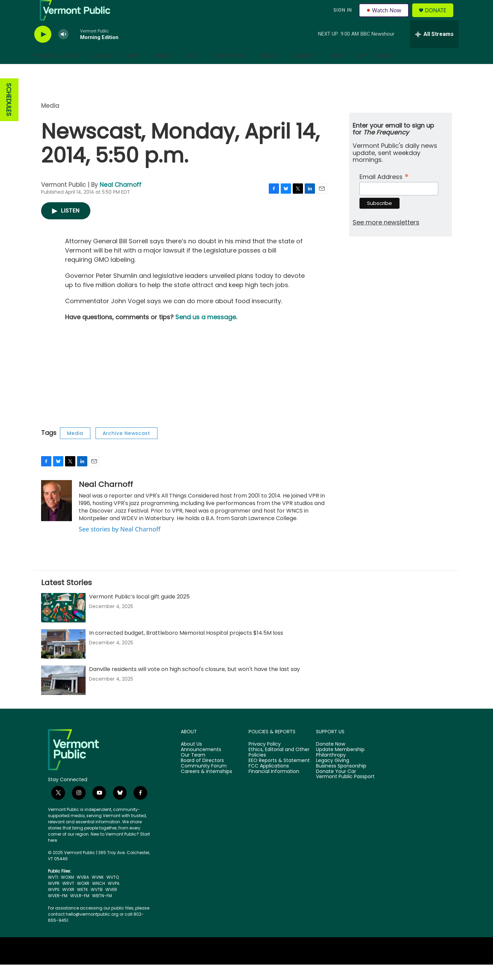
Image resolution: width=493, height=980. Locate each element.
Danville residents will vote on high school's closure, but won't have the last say (194, 685)
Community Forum (204, 782)
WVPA (114, 899)
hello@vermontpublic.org (92, 930)
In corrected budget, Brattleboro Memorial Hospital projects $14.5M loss (186, 648)
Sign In (342, 18)
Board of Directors (202, 776)
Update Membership (340, 765)
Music (164, 71)
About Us (191, 760)
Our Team (193, 771)
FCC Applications (269, 782)
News (134, 71)
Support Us (229, 71)
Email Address (384, 191)
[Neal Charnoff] (56, 516)
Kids (192, 71)
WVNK (98, 893)
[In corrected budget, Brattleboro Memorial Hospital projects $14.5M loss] (63, 659)
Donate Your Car (336, 787)
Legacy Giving (333, 776)
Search (385, 71)
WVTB (97, 905)
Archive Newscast (127, 449)
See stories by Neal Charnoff (120, 544)
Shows (102, 71)
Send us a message (206, 332)
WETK (83, 905)
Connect (305, 71)
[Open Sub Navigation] (83, 71)
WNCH (99, 899)
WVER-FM (58, 911)
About (268, 71)
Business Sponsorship (341, 782)
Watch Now (385, 18)
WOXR (83, 899)
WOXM (67, 893)
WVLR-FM (80, 911)
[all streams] (434, 50)
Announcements (201, 765)
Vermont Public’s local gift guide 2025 (139, 612)
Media (50, 121)
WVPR (54, 899)
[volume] (63, 50)
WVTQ (113, 893)
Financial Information (274, 787)
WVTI (53, 893)
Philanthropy (331, 771)
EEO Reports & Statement (279, 776)
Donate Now (331, 760)
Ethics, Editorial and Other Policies (279, 768)
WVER (111, 905)
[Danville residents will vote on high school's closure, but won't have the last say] (63, 696)
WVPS (54, 905)
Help (338, 71)
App (363, 71)
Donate (440, 18)
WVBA (83, 893)
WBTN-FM (102, 911)
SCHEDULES (9, 115)
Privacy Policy (265, 760)
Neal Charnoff (121, 200)
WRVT (68, 899)
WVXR (68, 905)
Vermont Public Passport (345, 792)
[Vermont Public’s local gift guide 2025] (63, 623)
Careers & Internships (206, 787)
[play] (43, 50)
